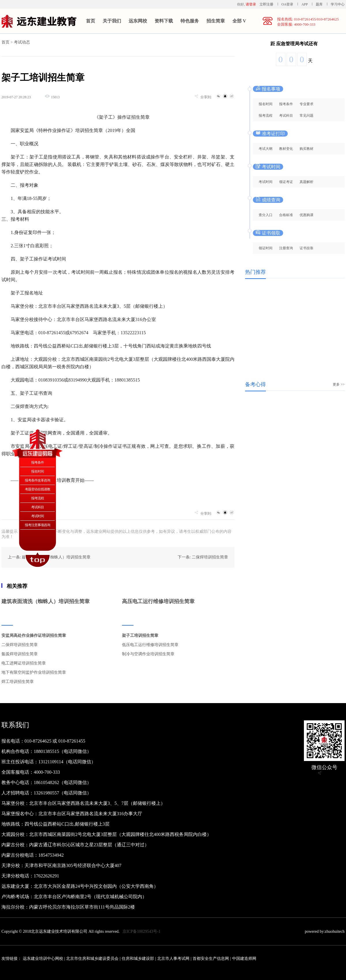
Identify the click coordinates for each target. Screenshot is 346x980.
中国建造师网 (244, 959)
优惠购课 (306, 215)
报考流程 (266, 116)
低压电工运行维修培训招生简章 (150, 645)
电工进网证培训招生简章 (24, 663)
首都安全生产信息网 (211, 959)
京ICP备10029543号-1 (141, 931)
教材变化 (286, 149)
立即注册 (266, 4)
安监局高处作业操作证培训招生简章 (34, 636)
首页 (91, 21)
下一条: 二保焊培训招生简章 (203, 557)
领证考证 (286, 182)
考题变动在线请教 (37, 489)
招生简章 (216, 21)
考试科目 (286, 116)
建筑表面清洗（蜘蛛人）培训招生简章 (46, 601)
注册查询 (286, 248)
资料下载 (164, 21)
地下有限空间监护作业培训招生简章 (34, 672)
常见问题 (306, 116)
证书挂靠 (306, 248)
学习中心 (338, 4)
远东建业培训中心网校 (44, 959)
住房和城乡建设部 (138, 959)
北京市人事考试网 (173, 959)
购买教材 (306, 149)
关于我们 (112, 21)
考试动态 (22, 42)
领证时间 (266, 248)
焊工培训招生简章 (18, 682)
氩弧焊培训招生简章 (20, 654)
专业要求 (306, 104)
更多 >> (339, 384)
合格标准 (286, 215)
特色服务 (190, 21)
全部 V (239, 21)
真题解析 (306, 182)
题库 (319, 4)
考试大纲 (266, 149)
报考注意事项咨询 (37, 525)
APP (304, 4)
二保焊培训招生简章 (20, 645)
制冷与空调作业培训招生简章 (148, 654)
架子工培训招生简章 (140, 636)
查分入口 (266, 215)
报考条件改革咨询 (37, 480)
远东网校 (138, 21)
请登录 (251, 4)
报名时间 (266, 104)
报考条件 (286, 104)
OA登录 (288, 4)
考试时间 (266, 182)
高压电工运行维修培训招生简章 (158, 601)
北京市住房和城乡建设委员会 (92, 959)
